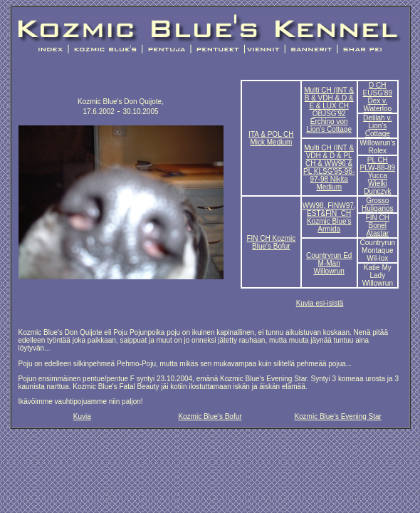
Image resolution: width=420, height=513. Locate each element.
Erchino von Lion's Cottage (329, 125)
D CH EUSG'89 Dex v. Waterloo (378, 97)
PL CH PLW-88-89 (377, 164)
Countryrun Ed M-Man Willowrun (329, 263)
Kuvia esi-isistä (320, 303)
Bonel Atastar (377, 229)
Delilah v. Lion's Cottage (377, 126)
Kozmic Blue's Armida (329, 225)
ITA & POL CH (271, 134)
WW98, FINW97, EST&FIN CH (329, 209)
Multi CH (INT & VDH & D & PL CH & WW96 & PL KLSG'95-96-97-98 (329, 167)
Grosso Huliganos (377, 204)
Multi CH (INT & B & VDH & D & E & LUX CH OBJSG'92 (329, 102)
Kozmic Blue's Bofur (274, 242)
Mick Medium (271, 142)
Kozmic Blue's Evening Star (338, 416)
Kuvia (82, 416)
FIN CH (258, 238)
